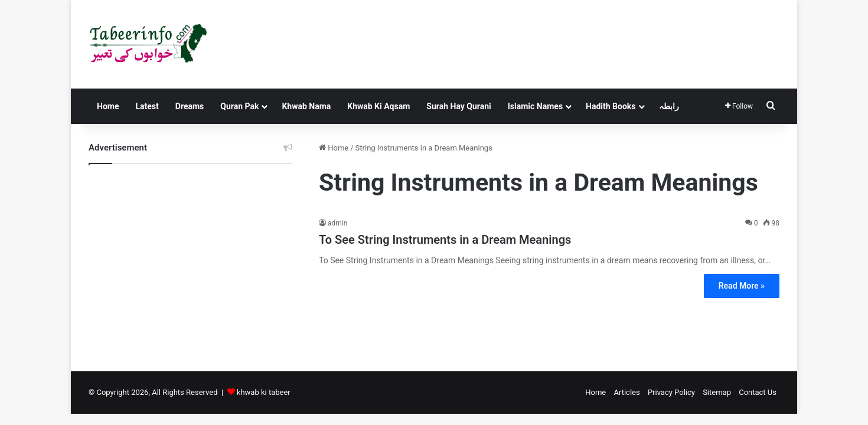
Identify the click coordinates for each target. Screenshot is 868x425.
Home (108, 106)
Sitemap (717, 392)
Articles (626, 392)
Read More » (742, 286)
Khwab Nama (306, 106)
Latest (147, 106)
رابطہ (669, 106)
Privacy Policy (671, 392)
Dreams (190, 106)
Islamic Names (535, 106)
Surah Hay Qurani (459, 106)
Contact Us (758, 392)
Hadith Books (611, 106)
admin (337, 223)
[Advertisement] (190, 259)
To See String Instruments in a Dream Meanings (445, 240)
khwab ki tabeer (264, 392)
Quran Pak (239, 106)
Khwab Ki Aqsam (378, 106)
